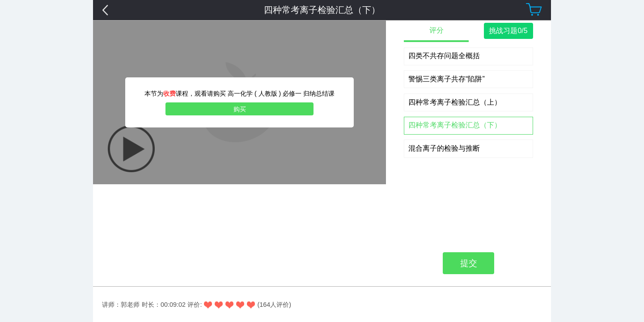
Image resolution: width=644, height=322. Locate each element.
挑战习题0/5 (508, 31)
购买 (240, 109)
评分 (436, 30)
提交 (469, 125)
